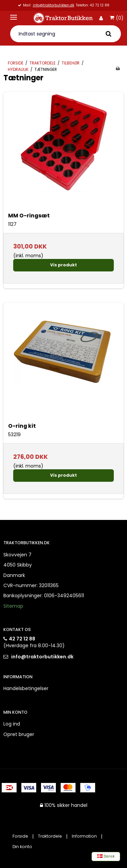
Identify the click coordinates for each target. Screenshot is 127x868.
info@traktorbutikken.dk (54, 6)
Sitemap (13, 606)
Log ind (12, 724)
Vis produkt (63, 265)
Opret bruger (19, 734)
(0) (117, 18)
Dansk (106, 856)
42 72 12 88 (22, 639)
